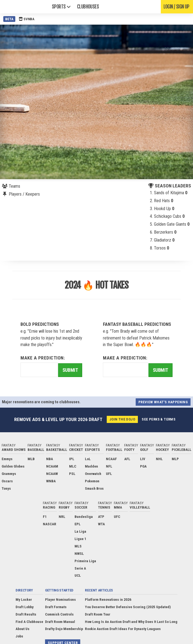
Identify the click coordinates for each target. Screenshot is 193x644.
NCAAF (111, 459)
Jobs (19, 636)
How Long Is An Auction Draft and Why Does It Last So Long (131, 622)
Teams (14, 186)
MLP (175, 459)
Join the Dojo (122, 419)
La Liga (80, 531)
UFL (109, 474)
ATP (101, 517)
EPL (78, 524)
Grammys (9, 474)
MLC (73, 466)
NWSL (79, 553)
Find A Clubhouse (29, 622)
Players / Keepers (24, 194)
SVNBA (26, 19)
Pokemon (92, 481)
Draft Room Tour (98, 614)
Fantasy (14, 447)
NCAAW (52, 474)
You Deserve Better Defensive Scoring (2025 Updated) (128, 607)
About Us (23, 629)
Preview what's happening (163, 402)
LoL (88, 459)
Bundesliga (84, 517)
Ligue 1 (80, 539)
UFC (117, 517)
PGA (143, 466)
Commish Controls (59, 614)
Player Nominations (60, 599)
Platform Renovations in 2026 (108, 599)
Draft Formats (56, 607)
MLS (78, 546)
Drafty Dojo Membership (64, 629)
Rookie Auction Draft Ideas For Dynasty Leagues (123, 629)
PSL (72, 474)
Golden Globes (13, 466)
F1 (45, 517)
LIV (143, 459)
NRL (62, 517)
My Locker (24, 599)
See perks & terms (159, 419)
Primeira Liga (85, 561)
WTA (101, 524)
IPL (72, 459)
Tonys (6, 488)
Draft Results (26, 614)
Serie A (80, 568)
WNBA (51, 481)
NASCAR (50, 524)
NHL (159, 459)
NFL (109, 466)
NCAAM (52, 466)
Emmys (7, 459)
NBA (50, 459)
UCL (78, 575)
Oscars (7, 481)
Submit (70, 370)
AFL (127, 459)
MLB (31, 459)
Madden (91, 466)
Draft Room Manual (60, 622)
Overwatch (93, 474)
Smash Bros (94, 488)
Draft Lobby (25, 607)
